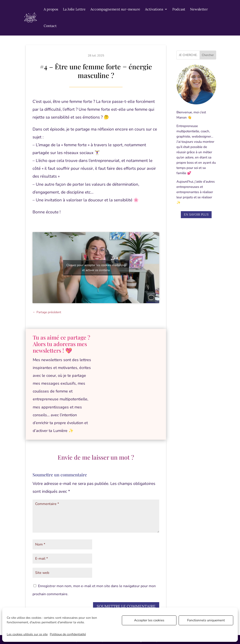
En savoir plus (196, 214)
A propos (51, 9)
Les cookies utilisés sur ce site (27, 634)
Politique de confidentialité (68, 634)
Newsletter (199, 9)
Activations (154, 9)
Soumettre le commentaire (126, 606)
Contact (50, 26)
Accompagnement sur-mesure (115, 9)
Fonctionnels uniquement (206, 620)
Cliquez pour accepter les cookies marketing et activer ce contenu (96, 268)
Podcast (179, 9)
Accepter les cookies (149, 620)
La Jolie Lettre (74, 9)
